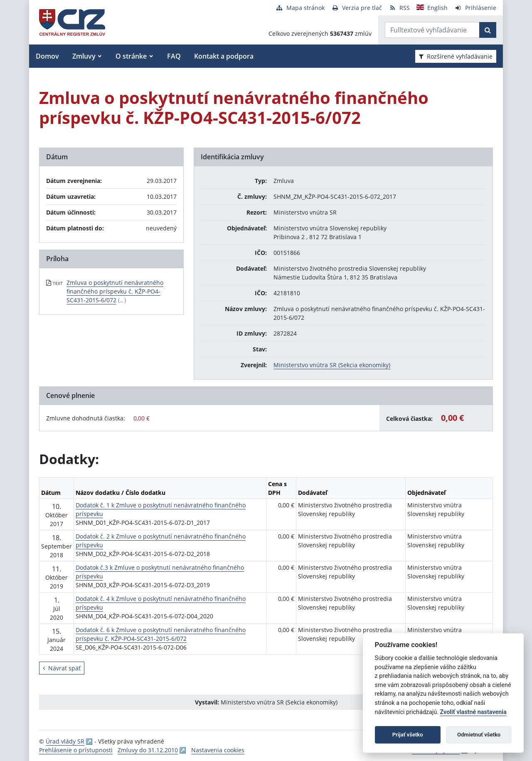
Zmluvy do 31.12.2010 (148, 750)
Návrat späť (62, 668)
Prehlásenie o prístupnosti (76, 750)
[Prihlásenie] (475, 8)
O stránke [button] (131, 56)
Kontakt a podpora (224, 56)
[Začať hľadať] (488, 30)
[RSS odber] (399, 8)
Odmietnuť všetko (479, 735)
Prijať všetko (408, 735)
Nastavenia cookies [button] (218, 750)
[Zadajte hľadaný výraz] (432, 30)
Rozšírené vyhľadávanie (456, 56)
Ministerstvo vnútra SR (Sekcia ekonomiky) (332, 365)
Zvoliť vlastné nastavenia (473, 712)
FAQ (174, 56)
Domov (47, 56)
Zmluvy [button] (84, 56)
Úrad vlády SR (65, 741)
